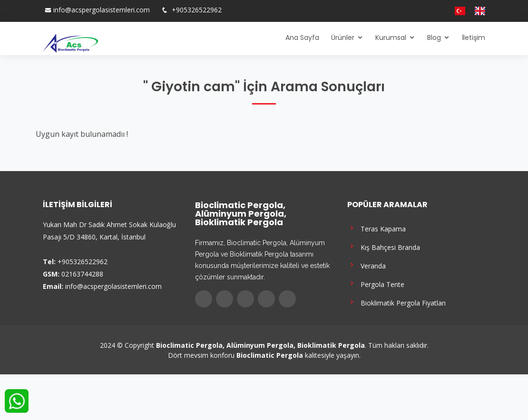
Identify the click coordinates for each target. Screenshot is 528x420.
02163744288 (82, 274)
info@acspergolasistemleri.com (102, 10)
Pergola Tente (376, 283)
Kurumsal (391, 38)
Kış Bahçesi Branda (384, 246)
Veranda (367, 265)
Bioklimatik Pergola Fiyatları (396, 302)
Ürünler (343, 38)
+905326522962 (196, 10)
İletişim (474, 38)
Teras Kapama (376, 228)
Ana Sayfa (302, 38)
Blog (434, 38)
